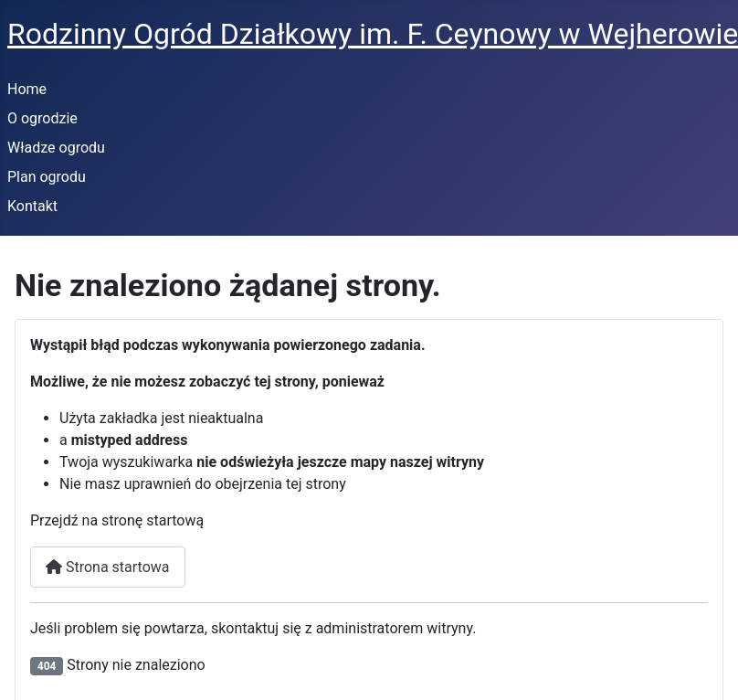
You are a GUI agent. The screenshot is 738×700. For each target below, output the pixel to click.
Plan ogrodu (47, 177)
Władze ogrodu (56, 148)
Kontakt (32, 206)
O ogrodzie (42, 118)
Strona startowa (108, 567)
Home (27, 89)
